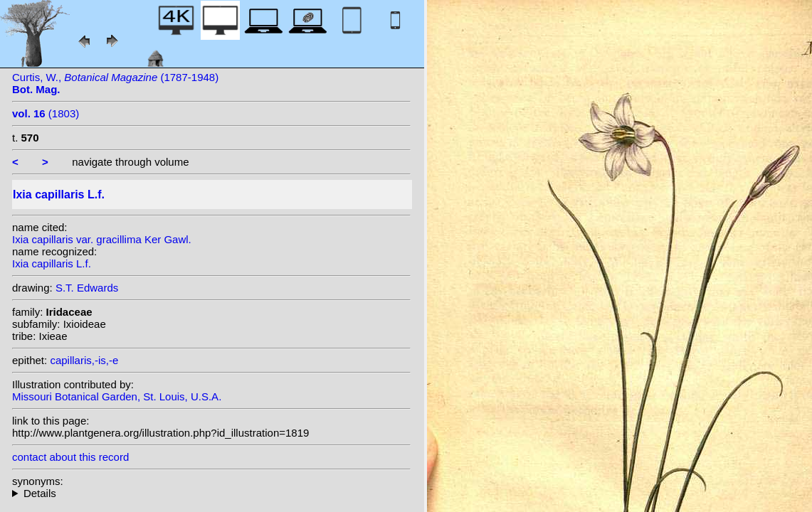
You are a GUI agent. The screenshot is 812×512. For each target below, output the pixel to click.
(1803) (46, 113)
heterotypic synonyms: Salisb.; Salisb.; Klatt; (211, 493)
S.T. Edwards (87, 288)
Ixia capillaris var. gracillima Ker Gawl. (102, 239)
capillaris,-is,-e (84, 360)
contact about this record (70, 457)
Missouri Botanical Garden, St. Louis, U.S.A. (117, 396)
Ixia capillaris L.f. (52, 263)
